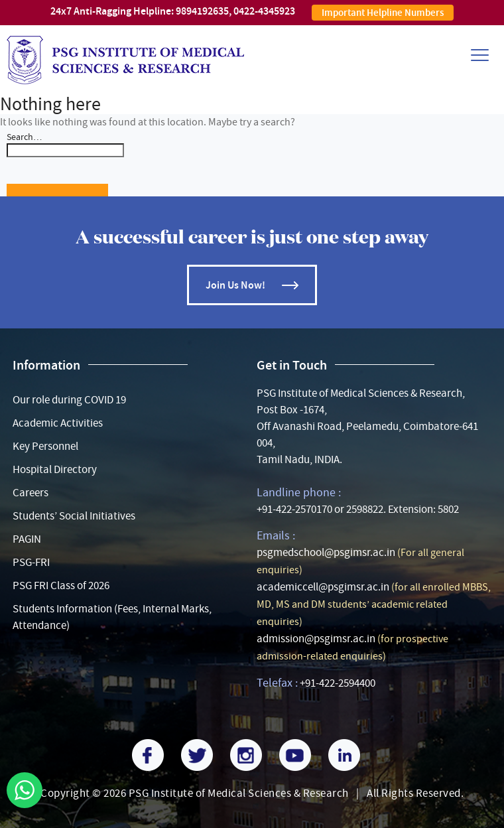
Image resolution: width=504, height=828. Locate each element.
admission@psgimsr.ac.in (316, 639)
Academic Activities (58, 423)
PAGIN (27, 539)
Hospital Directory (55, 469)
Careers (31, 493)
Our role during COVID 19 (69, 400)
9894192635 (202, 11)
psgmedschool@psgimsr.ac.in (326, 552)
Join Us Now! (235, 285)
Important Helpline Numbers (383, 13)
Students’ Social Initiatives (74, 516)
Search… (24, 137)
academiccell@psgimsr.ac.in (323, 587)
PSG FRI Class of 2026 (61, 586)
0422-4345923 (264, 11)
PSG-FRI (31, 562)
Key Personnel (45, 446)
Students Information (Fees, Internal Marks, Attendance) (112, 617)
